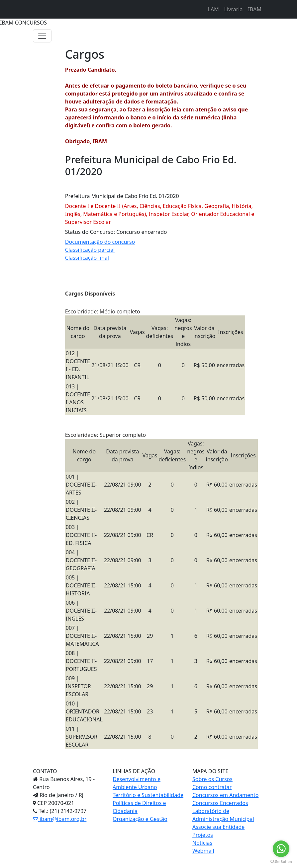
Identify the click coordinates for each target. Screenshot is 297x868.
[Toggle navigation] (42, 36)
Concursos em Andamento (225, 795)
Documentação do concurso (100, 242)
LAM (213, 9)
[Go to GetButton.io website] (281, 861)
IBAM (255, 9)
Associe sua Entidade (218, 827)
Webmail (203, 851)
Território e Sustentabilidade (148, 795)
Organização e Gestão (140, 819)
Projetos (203, 835)
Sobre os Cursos (212, 779)
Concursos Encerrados (220, 803)
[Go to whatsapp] (281, 849)
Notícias (202, 843)
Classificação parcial (90, 250)
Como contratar (212, 787)
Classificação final (87, 258)
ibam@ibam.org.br (60, 819)
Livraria (234, 9)
